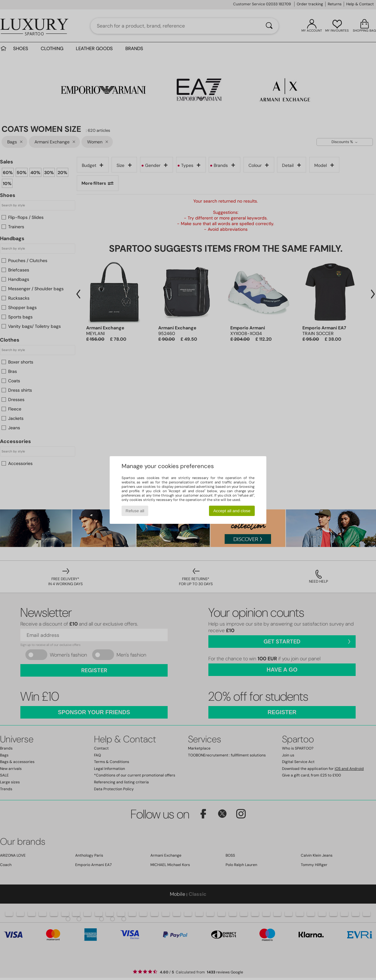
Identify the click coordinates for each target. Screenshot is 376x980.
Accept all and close (232, 511)
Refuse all (135, 511)
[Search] (269, 26)
